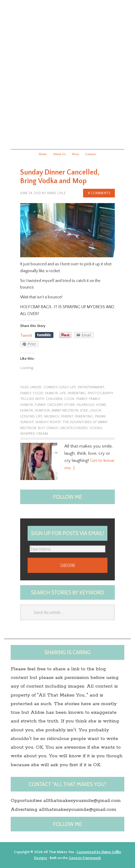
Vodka (96, 428)
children (54, 399)
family (26, 393)
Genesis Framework (85, 858)
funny (40, 405)
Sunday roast (48, 422)
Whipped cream (34, 434)
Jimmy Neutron (65, 410)
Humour (42, 410)
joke (84, 410)
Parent (67, 416)
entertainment (91, 387)
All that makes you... (67, 74)
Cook (69, 399)
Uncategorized (74, 428)
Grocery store (61, 405)
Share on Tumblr (44, 335)
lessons (27, 416)
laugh (95, 410)
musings (52, 416)
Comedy (50, 387)
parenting (77, 393)
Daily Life (68, 387)
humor (51, 393)
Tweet (26, 336)
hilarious (85, 405)
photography (101, 393)
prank (100, 416)
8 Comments (99, 193)
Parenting (84, 416)
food (38, 393)
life (63, 393)
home (101, 405)
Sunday (27, 422)
